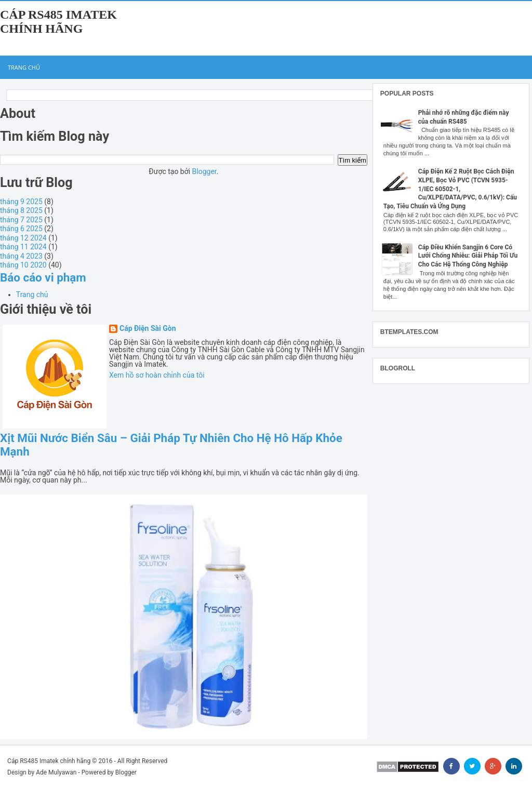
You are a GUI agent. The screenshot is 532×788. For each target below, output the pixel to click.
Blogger (204, 171)
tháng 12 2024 (23, 238)
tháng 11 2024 (23, 247)
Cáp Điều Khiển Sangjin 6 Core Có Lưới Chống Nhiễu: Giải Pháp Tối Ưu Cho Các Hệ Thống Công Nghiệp (468, 256)
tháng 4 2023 (21, 256)
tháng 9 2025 (21, 202)
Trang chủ (24, 67)
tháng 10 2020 (23, 265)
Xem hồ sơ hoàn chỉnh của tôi (157, 375)
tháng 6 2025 (21, 229)
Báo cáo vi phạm (43, 277)
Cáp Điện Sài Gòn (148, 329)
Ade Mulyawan (56, 772)
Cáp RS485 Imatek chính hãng (58, 22)
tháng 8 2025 (21, 210)
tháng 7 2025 (21, 220)
